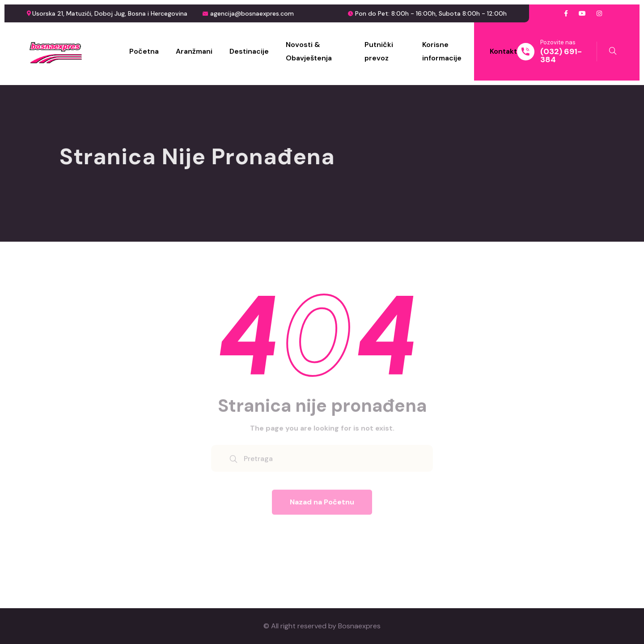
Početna (144, 51)
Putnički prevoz (379, 51)
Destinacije (249, 51)
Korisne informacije (442, 51)
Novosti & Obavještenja (309, 51)
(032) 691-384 (561, 55)
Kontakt (503, 51)
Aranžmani (194, 51)
